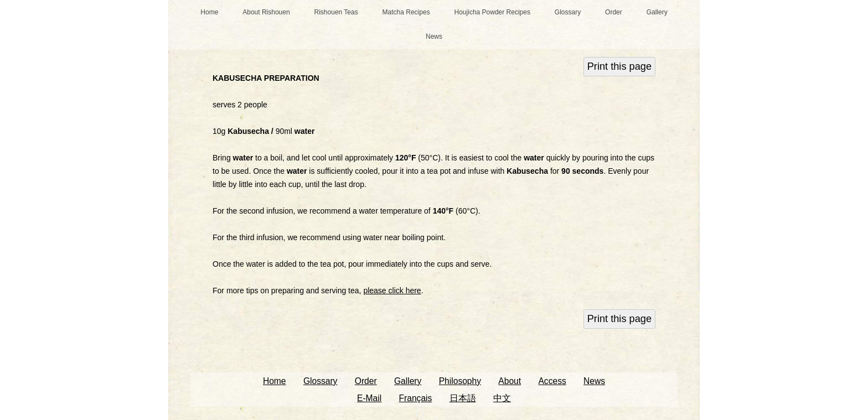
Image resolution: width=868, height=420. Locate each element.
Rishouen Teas (336, 12)
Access (552, 381)
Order (614, 12)
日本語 (463, 398)
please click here (392, 291)
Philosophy (460, 381)
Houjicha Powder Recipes (492, 12)
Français (416, 398)
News (434, 37)
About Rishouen (266, 12)
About (510, 381)
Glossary (568, 12)
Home (209, 12)
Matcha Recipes (406, 12)
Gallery (657, 12)
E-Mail (369, 398)
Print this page (619, 66)
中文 (502, 398)
